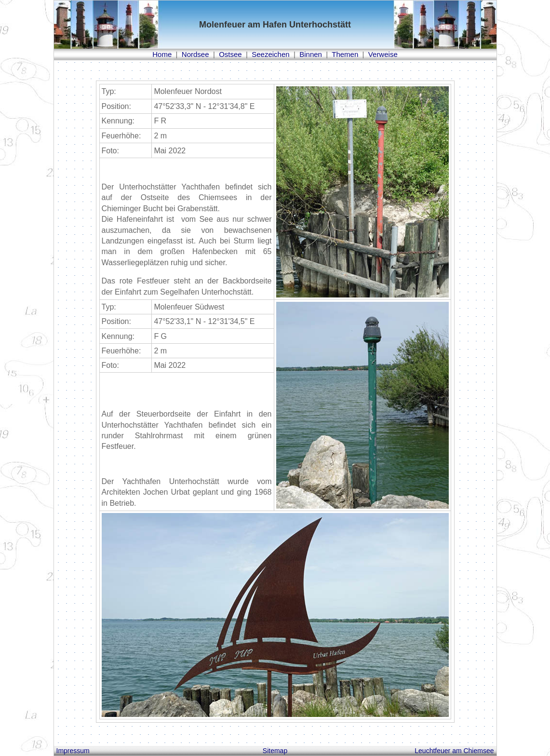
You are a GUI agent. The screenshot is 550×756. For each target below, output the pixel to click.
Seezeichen (270, 54)
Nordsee (195, 54)
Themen (345, 54)
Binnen (311, 54)
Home (162, 54)
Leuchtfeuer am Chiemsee (454, 751)
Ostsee (230, 54)
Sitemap (275, 751)
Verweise (383, 54)
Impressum (73, 751)
